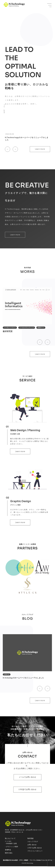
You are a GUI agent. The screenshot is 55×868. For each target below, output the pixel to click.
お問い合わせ (32, 846)
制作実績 (30, 840)
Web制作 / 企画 (11, 845)
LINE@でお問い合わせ (27, 791)
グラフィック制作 (12, 848)
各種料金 (8, 851)
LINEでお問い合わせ (35, 850)
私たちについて (10, 840)
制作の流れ (9, 855)
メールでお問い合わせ (27, 779)
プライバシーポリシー (35, 853)
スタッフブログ (33, 843)
